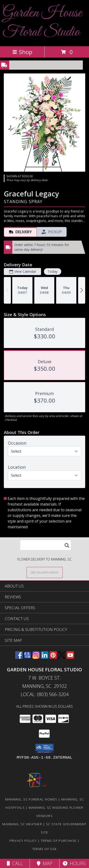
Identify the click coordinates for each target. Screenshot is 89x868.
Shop (22, 52)
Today (53, 271)
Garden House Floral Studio (42, 23)
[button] (44, 749)
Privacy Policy (23, 841)
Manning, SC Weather (22, 824)
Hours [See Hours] (74, 863)
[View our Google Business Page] (28, 657)
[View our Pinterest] (53, 657)
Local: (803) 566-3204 (45, 694)
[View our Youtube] (70, 657)
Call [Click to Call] (15, 863)
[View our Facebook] (19, 657)
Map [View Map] (45, 863)
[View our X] (62, 657)
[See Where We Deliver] (45, 572)
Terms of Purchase (59, 841)
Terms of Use (45, 849)
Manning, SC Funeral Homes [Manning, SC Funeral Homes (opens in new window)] (31, 799)
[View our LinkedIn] (45, 657)
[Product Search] (46, 545)
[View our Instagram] (36, 657)
